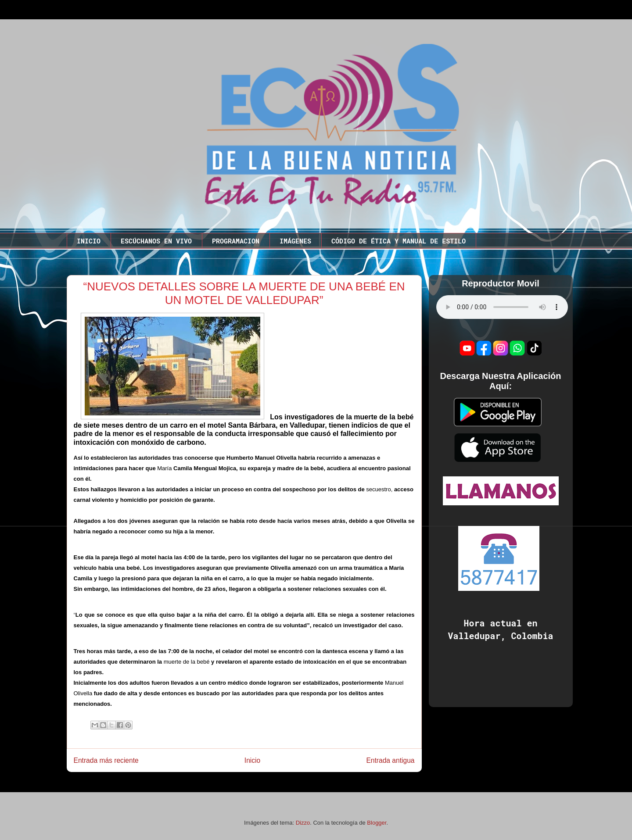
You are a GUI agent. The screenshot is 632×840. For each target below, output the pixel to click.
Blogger (377, 823)
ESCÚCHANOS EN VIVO (156, 241)
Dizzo (303, 823)
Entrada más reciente (106, 760)
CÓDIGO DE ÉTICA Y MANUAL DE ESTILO (399, 241)
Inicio (252, 760)
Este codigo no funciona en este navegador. (502, 307)
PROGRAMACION (236, 241)
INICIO (89, 241)
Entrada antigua (390, 760)
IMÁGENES (295, 241)
